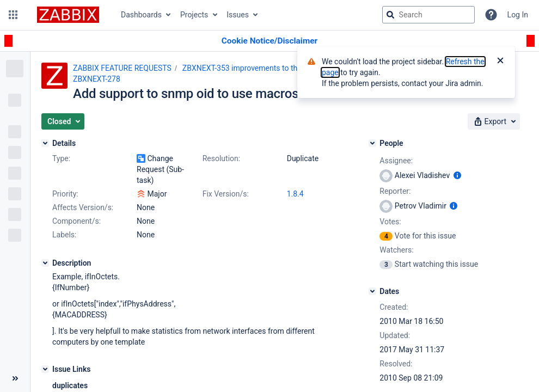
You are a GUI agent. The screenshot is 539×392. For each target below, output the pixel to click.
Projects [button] (194, 15)
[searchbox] (428, 15)
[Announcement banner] (269, 41)
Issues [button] (238, 15)
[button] (13, 15)
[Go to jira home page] (68, 15)
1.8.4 (295, 194)
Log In (518, 15)
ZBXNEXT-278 (97, 79)
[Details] (45, 143)
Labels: (64, 235)
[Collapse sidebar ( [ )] (15, 378)
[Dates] (372, 291)
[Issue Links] (45, 369)
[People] (372, 143)
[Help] (491, 15)
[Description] (45, 263)
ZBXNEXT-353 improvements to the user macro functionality (284, 68)
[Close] (500, 62)
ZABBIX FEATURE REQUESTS (122, 68)
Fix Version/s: (226, 194)
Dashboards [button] (141, 15)
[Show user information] (457, 175)
